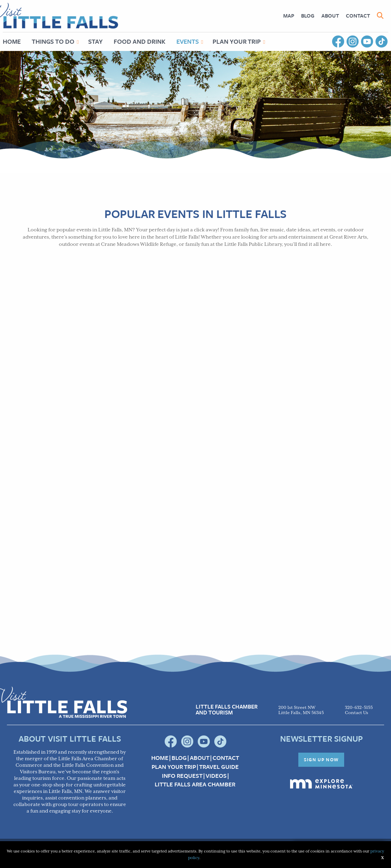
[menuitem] (289, 16)
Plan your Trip (174, 767)
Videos (216, 776)
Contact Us (357, 713)
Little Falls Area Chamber (195, 784)
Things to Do (53, 41)
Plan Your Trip (237, 41)
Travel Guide (219, 767)
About (330, 15)
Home (160, 758)
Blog (308, 15)
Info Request (182, 776)
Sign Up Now (321, 760)
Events (188, 41)
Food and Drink (140, 41)
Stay (95, 41)
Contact (358, 15)
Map (289, 15)
